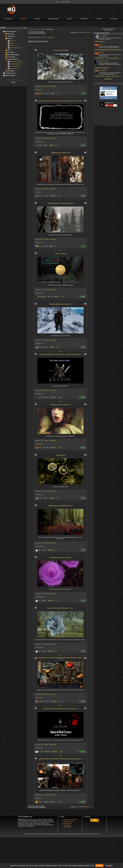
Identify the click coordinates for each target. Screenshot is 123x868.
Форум (37, 19)
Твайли (40, 802)
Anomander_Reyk (103, 61)
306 (59, 397)
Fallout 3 (12, 43)
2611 (57, 297)
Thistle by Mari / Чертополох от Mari (61, 558)
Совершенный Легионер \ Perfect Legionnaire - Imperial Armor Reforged (61, 354)
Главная (8, 19)
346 (59, 448)
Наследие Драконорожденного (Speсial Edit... (108, 50)
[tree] (13, 54)
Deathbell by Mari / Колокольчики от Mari (61, 506)
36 (57, 347)
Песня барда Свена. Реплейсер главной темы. (61, 203)
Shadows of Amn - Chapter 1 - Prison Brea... (108, 76)
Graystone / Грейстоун (102, 68)
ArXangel (41, 752)
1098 (52, 498)
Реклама (114, 19)
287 (53, 93)
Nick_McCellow (103, 71)
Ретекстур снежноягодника (61, 50)
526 (61, 752)
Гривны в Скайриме (61, 254)
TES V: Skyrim (14, 69)
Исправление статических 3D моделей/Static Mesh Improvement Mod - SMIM (61, 658)
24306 (53, 397)
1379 (51, 601)
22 (57, 145)
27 (57, 498)
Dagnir (40, 397)
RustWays (41, 701)
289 (51, 246)
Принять (99, 866)
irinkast (101, 44)
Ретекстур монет (61, 455)
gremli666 (41, 93)
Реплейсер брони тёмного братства (61, 304)
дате (38, 37)
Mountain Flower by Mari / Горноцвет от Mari (61, 608)
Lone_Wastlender (103, 36)
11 (56, 601)
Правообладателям (69, 821)
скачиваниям (50, 37)
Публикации (53, 19)
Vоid (39, 550)
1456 (51, 651)
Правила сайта (67, 823)
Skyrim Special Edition (16, 62)
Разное (99, 19)
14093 (54, 701)
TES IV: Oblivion (14, 66)
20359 (53, 448)
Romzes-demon (42, 297)
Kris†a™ (40, 196)
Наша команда (67, 827)
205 (59, 802)
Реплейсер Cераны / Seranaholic (61, 405)
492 (52, 145)
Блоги (70, 19)
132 (61, 701)
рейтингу (44, 37)
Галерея (84, 19)
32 (59, 196)
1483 (51, 550)
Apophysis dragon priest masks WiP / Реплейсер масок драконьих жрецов (61, 759)
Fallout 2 (12, 41)
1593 (53, 196)
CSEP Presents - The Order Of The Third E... (108, 58)
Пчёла (40, 448)
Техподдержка (67, 825)
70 (63, 297)
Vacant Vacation (100, 41)
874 (52, 347)
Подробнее (109, 866)
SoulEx (40, 347)
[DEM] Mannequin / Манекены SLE (61, 153)
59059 (55, 752)
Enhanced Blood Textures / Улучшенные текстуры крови (61, 709)
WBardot (101, 53)
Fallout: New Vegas (15, 48)
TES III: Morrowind (15, 64)
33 (56, 550)
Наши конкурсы (108, 30)
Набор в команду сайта (108, 29)
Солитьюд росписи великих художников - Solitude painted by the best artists (61, 101)
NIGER (40, 145)
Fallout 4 (12, 45)
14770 (53, 802)
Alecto (40, 246)
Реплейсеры (53, 86)
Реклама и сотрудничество (71, 820)
